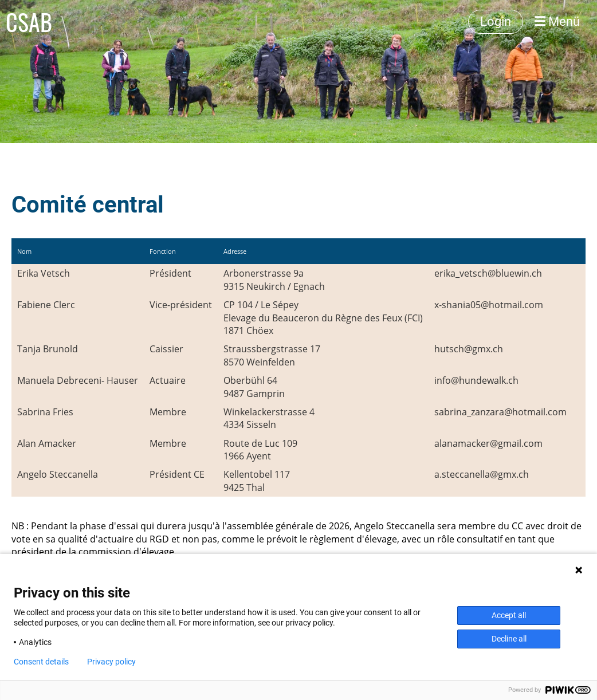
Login (496, 21)
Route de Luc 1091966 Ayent (260, 450)
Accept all (509, 615)
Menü (557, 21)
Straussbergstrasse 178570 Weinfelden (272, 355)
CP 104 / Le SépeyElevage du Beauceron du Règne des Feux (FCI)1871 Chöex (323, 318)
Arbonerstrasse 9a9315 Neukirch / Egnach (274, 280)
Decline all (509, 639)
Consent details (41, 662)
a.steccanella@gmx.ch (482, 474)
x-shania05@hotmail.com (489, 305)
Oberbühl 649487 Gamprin (254, 387)
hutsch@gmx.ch (469, 349)
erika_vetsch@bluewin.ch (488, 273)
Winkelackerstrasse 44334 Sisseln (269, 418)
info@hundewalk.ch (476, 380)
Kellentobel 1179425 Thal (257, 481)
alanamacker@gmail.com (488, 443)
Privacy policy (111, 662)
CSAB (29, 22)
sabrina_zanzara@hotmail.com (500, 412)
